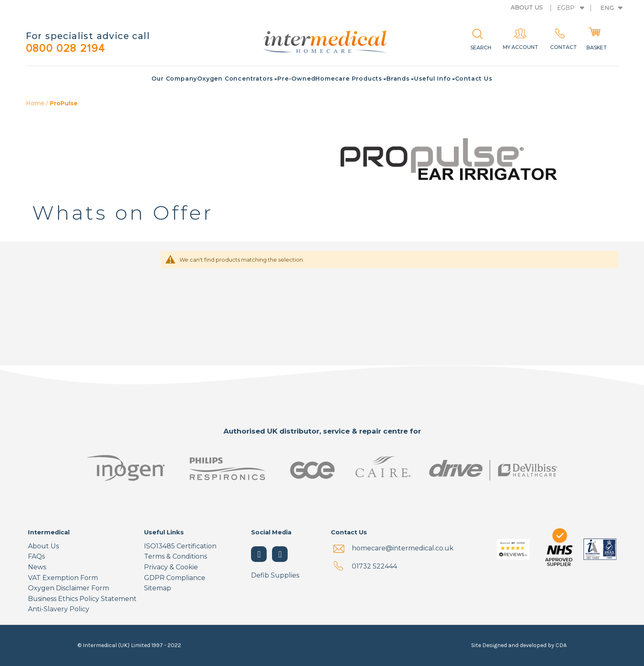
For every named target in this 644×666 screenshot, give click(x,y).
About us (527, 7)
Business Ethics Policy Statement (82, 599)
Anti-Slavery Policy (59, 609)
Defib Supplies (275, 575)
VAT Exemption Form (63, 578)
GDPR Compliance (175, 578)
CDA (561, 645)
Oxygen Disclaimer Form (69, 588)
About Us (43, 546)
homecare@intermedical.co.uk (403, 548)
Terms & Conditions (176, 557)
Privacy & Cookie (171, 567)
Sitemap (158, 588)
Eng (607, 8)
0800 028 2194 (69, 49)
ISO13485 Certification (180, 546)
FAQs (36, 557)
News (37, 567)
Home (36, 104)
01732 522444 (374, 566)
